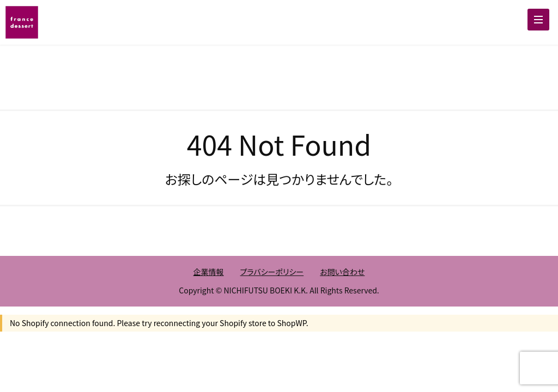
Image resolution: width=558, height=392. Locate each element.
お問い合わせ (342, 272)
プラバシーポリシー (272, 272)
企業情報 (209, 272)
